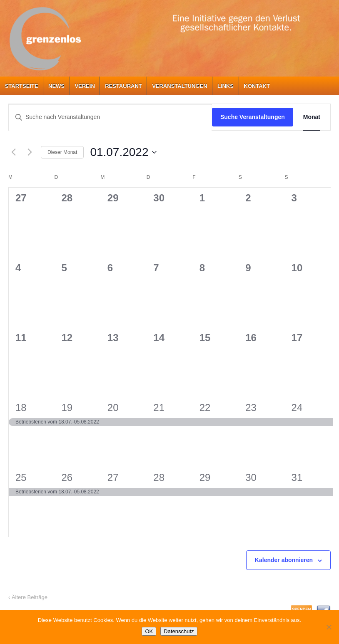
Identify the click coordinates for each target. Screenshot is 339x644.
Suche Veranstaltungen (253, 117)
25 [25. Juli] (21, 477)
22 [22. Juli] (205, 407)
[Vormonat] (13, 152)
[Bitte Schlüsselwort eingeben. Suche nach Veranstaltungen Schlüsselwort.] (110, 117)
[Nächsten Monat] (30, 152)
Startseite (22, 86)
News (56, 86)
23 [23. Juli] (251, 407)
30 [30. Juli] (251, 477)
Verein (85, 86)
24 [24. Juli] (297, 407)
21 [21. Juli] (159, 407)
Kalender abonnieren (284, 560)
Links (226, 86)
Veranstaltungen (179, 86)
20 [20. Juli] (113, 407)
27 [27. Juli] (113, 477)
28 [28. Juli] (159, 477)
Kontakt (257, 86)
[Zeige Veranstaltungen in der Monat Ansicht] (312, 117)
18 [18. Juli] (21, 407)
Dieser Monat (62, 152)
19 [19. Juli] (67, 407)
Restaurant (123, 86)
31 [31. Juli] (297, 477)
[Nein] (329, 627)
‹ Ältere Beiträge (28, 597)
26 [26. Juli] (67, 477)
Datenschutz (179, 631)
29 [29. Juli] (205, 477)
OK (149, 631)
